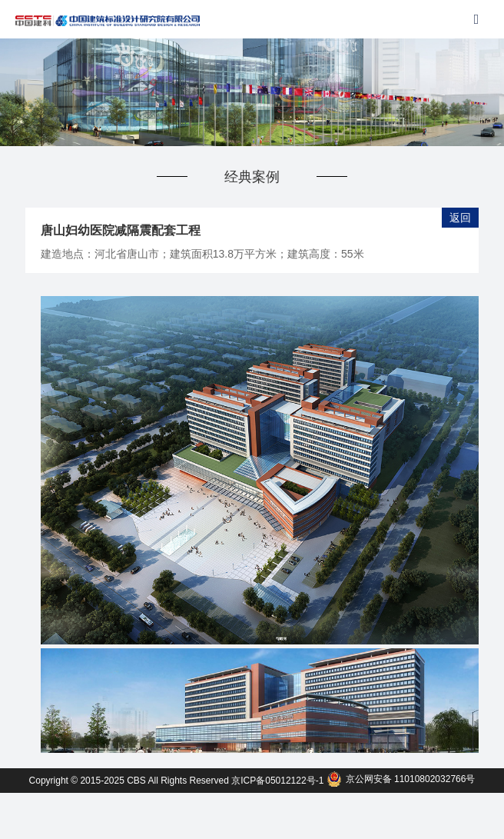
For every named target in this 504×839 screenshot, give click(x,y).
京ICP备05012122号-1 (279, 781)
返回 (460, 218)
